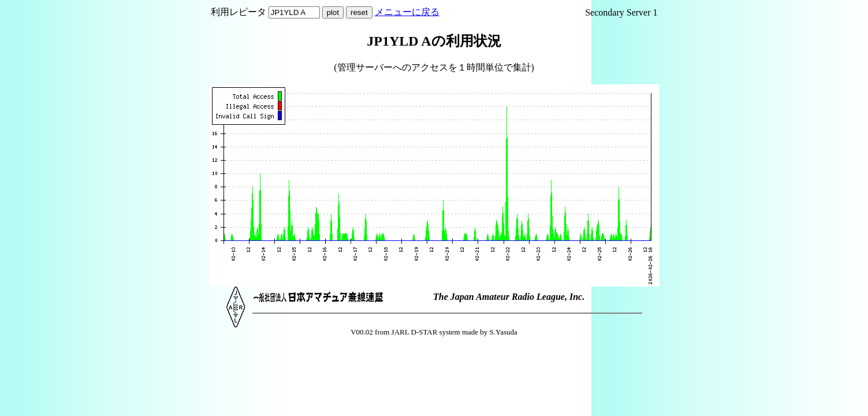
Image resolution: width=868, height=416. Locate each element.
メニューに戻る (407, 12)
